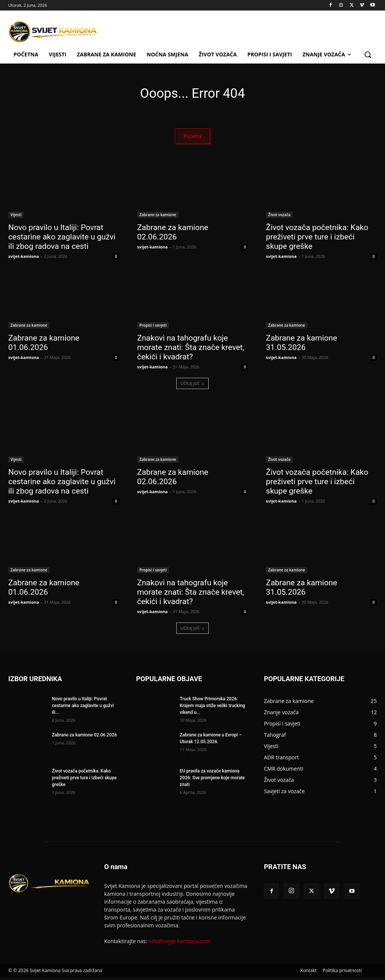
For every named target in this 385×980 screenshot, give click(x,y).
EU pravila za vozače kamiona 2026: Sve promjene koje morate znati (212, 780)
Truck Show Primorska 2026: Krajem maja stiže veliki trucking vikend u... (212, 708)
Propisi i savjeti (153, 328)
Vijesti (16, 217)
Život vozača (279, 217)
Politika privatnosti (342, 973)
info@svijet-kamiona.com (179, 944)
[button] (368, 55)
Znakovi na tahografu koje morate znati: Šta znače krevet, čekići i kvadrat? (191, 350)
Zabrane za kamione (158, 217)
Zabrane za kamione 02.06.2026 (173, 235)
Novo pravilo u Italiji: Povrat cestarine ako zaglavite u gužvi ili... (83, 708)
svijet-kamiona (24, 259)
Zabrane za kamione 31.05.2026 (301, 345)
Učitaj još (193, 386)
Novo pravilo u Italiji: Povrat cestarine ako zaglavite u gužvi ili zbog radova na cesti (62, 239)
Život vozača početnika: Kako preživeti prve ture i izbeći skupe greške (317, 239)
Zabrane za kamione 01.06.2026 (44, 345)
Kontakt (308, 973)
